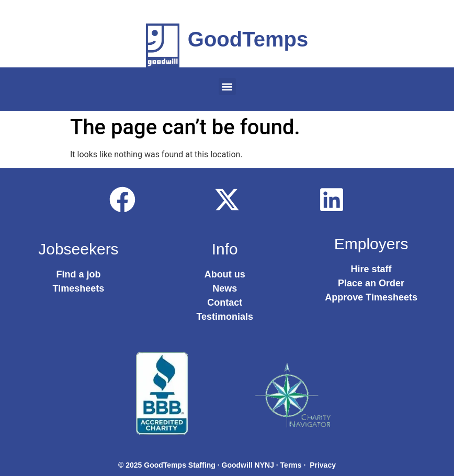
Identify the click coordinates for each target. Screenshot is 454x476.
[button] (227, 86)
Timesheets (79, 288)
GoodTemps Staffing (180, 465)
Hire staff (371, 269)
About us (225, 274)
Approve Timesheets (371, 297)
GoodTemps (248, 39)
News (225, 288)
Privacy (323, 465)
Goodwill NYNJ (248, 465)
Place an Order (371, 283)
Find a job (78, 274)
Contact (225, 303)
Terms (291, 465)
